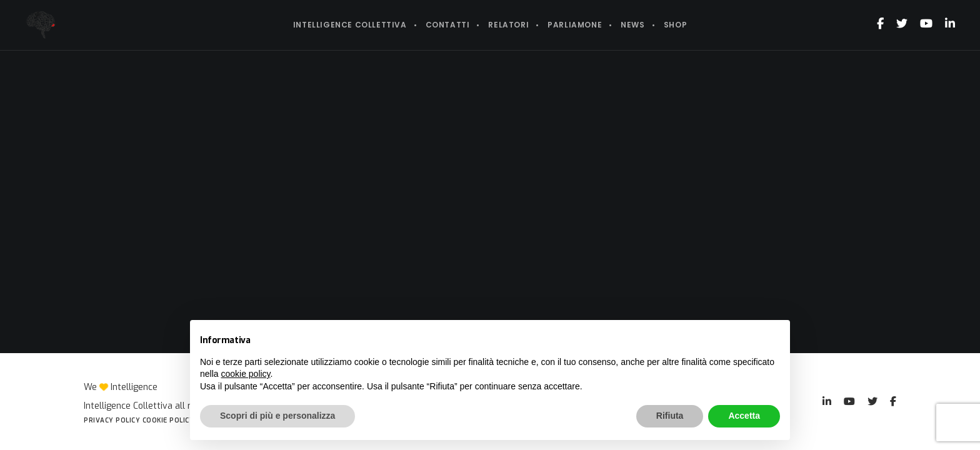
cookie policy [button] (245, 374)
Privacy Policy (112, 420)
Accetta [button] (744, 416)
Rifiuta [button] (670, 416)
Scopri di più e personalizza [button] (277, 416)
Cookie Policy (168, 420)
